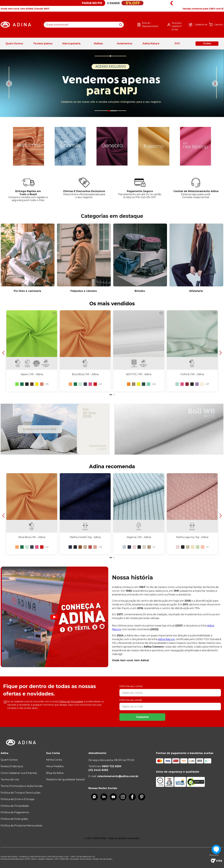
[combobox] (84, 25)
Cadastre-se (201, 25)
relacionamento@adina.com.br (118, 776)
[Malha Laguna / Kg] (192, 513)
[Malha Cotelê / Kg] (85, 513)
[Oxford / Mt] (192, 350)
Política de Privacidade (71, 702)
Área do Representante (150, 25)
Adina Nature (166, 639)
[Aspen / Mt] (32, 350)
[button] (203, 9)
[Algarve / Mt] (139, 513)
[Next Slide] (215, 84)
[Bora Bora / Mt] (85, 350)
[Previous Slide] (9, 84)
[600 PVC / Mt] (139, 350)
